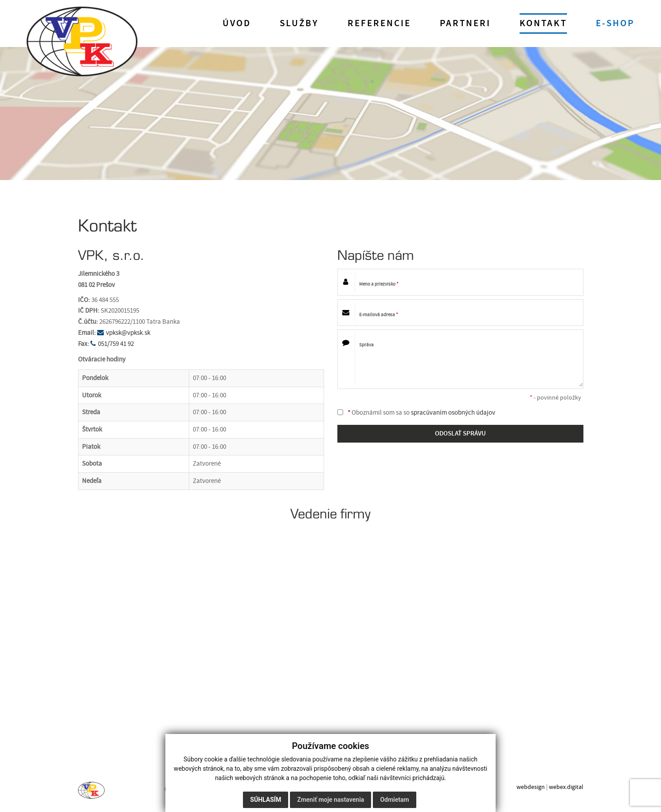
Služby (299, 24)
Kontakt (543, 24)
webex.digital (566, 787)
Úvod (237, 24)
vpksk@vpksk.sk (128, 333)
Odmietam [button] (394, 800)
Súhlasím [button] (266, 800)
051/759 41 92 (116, 344)
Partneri (465, 24)
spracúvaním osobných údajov (453, 413)
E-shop (615, 24)
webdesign (531, 787)
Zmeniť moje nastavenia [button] (330, 800)
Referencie (379, 24)
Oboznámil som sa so (416, 413)
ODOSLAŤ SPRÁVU (460, 433)
